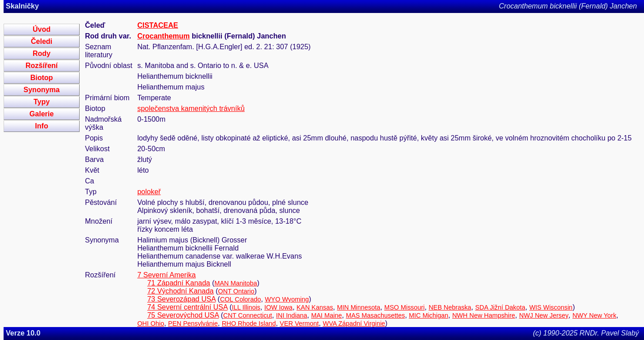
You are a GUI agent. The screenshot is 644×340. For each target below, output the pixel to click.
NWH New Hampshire (484, 315)
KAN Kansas (315, 307)
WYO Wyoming (287, 299)
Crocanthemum (163, 36)
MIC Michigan (428, 315)
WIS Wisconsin (551, 307)
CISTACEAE (158, 25)
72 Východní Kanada (180, 291)
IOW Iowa (278, 307)
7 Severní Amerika (167, 275)
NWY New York (594, 315)
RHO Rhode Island (249, 323)
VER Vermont (299, 323)
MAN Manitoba (236, 283)
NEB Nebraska (450, 307)
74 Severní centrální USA (187, 307)
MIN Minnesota (359, 307)
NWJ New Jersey (544, 315)
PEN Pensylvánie (193, 323)
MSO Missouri (404, 307)
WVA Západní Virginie (354, 323)
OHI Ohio (151, 323)
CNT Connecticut (248, 315)
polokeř (149, 192)
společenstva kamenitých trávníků (191, 108)
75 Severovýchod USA (183, 315)
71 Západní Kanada (179, 283)
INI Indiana (292, 315)
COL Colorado (240, 299)
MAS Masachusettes (375, 315)
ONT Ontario (236, 291)
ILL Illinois (246, 307)
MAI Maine (327, 315)
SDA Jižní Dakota (500, 307)
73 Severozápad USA (181, 299)
